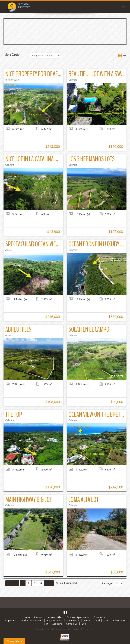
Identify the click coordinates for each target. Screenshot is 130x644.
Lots (106, 621)
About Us (57, 624)
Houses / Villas (55, 617)
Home (27, 617)
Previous (12, 583)
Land (97, 621)
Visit (46, 624)
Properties (10, 621)
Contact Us (72, 624)
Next (49, 583)
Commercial (100, 617)
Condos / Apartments (78, 617)
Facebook (65, 612)
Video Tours (119, 621)
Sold (84, 624)
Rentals (38, 617)
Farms (87, 621)
